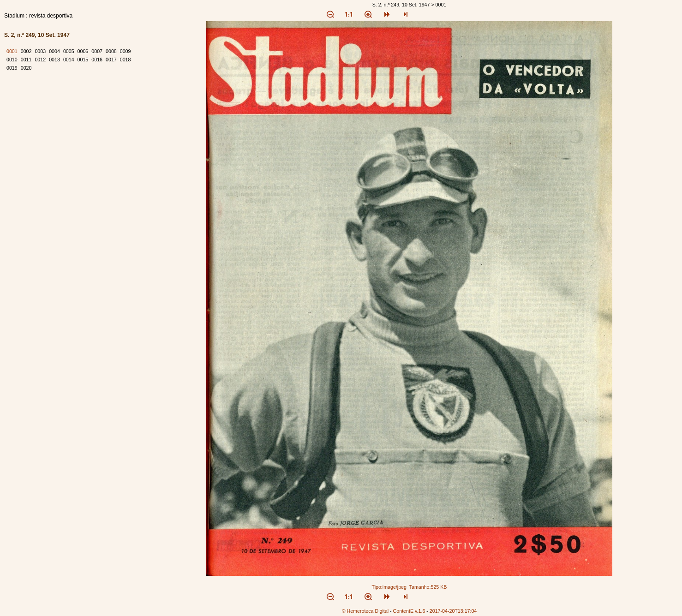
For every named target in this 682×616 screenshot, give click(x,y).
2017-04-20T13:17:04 (453, 611)
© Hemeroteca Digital (365, 611)
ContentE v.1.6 (409, 611)
